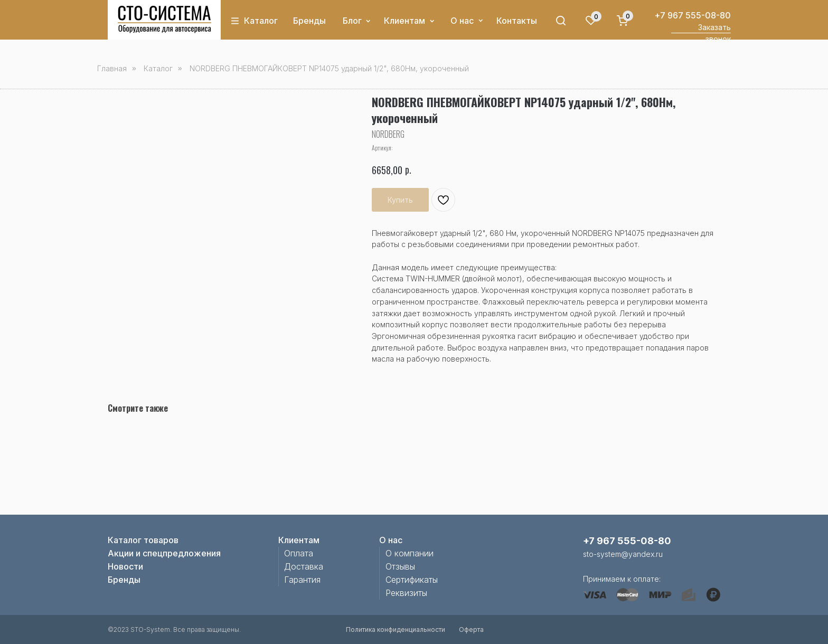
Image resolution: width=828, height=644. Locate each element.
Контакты (517, 21)
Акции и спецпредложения (164, 553)
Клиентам (404, 21)
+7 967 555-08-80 (693, 15)
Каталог (261, 21)
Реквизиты (406, 593)
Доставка (304, 566)
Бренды (309, 21)
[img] (164, 20)
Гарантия (302, 580)
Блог (352, 21)
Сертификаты (412, 580)
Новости (125, 566)
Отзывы (400, 566)
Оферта (471, 629)
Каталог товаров (143, 540)
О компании (410, 553)
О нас (462, 21)
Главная (112, 68)
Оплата (299, 553)
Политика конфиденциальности (396, 629)
